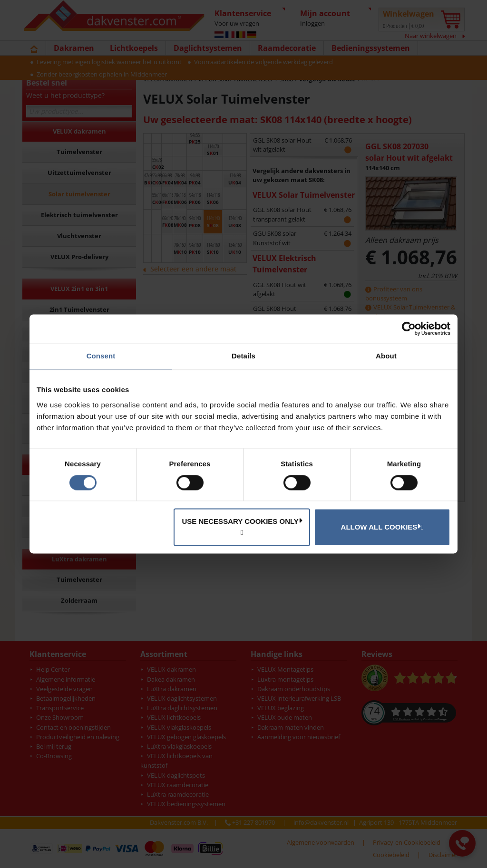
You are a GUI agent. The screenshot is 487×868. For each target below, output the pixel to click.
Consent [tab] (101, 356)
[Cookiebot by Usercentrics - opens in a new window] (409, 328)
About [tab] (386, 356)
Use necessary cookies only (242, 521)
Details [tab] (243, 356)
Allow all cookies (381, 527)
